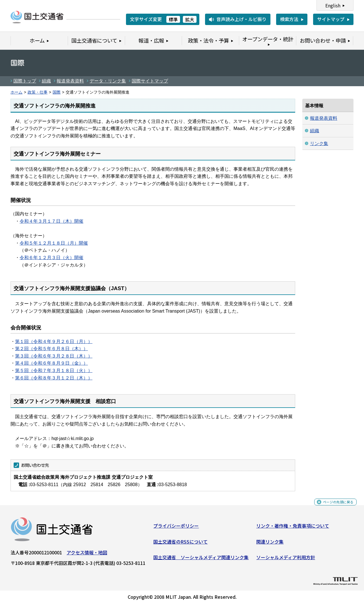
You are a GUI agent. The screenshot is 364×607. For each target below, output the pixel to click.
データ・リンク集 (108, 81)
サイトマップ (331, 19)
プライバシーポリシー (176, 528)
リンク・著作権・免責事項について (293, 528)
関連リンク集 (270, 544)
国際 (57, 92)
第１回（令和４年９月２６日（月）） (54, 341)
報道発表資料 (70, 81)
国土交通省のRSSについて (180, 544)
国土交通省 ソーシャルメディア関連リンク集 (201, 559)
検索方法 (289, 19)
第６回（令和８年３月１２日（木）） (54, 378)
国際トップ (25, 81)
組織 (46, 81)
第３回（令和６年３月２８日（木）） (54, 356)
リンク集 (319, 144)
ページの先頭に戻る (333, 507)
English (333, 5)
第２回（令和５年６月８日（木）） (51, 349)
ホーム (16, 92)
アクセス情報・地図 (87, 555)
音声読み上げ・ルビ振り (241, 19)
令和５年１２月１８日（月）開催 (54, 243)
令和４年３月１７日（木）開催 (51, 221)
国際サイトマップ (150, 81)
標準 (173, 19)
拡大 (190, 19)
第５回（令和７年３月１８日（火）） (54, 370)
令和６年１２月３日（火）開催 (51, 258)
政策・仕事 (38, 92)
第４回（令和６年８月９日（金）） (51, 363)
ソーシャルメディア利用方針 (286, 559)
